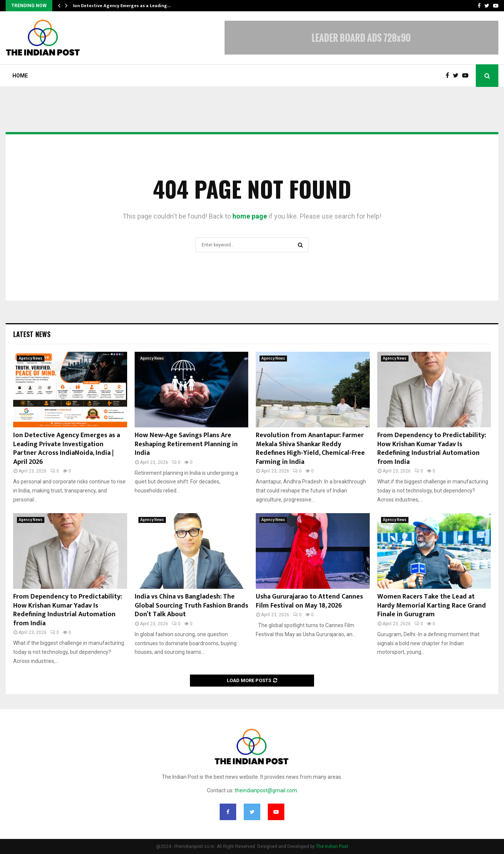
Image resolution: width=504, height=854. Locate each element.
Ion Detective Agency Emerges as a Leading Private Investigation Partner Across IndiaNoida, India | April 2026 (67, 448)
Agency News (31, 358)
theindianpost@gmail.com (266, 790)
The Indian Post (332, 846)
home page (250, 216)
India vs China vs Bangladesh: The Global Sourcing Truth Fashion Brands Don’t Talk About (191, 606)
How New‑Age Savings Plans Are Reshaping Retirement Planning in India (186, 444)
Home (20, 76)
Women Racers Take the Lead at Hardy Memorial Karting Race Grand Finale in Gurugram (432, 606)
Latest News (32, 334)
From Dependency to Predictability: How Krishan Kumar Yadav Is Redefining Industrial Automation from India (432, 448)
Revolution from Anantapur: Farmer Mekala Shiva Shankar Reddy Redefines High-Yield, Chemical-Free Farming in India (310, 448)
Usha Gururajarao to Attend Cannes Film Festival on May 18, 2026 (309, 601)
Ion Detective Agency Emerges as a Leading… (122, 6)
